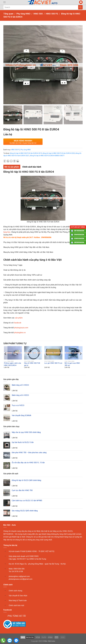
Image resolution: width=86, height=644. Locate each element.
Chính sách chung (15, 591)
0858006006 (79, 242)
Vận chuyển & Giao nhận (18, 596)
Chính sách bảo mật (16, 605)
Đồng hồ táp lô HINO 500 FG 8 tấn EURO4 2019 (26, 153)
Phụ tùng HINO (26, 150)
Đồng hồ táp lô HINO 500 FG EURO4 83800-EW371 (47, 156)
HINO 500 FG (16, 150)
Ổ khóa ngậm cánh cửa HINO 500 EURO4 (12, 364)
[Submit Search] (80, 7)
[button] (4, 2)
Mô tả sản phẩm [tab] (12, 167)
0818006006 (79, 231)
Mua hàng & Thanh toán (18, 600)
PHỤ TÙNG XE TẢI (16, 616)
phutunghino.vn (20, 333)
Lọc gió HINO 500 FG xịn (53, 363)
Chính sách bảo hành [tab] (32, 167)
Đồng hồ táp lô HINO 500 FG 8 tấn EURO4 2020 (59, 153)
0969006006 (79, 235)
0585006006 (79, 239)
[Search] (43, 7)
